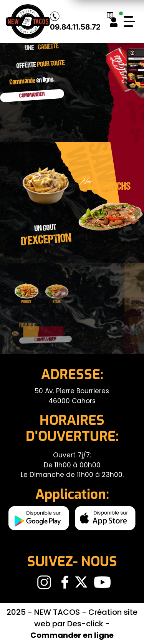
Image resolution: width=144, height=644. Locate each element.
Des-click (85, 624)
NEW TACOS (58, 612)
